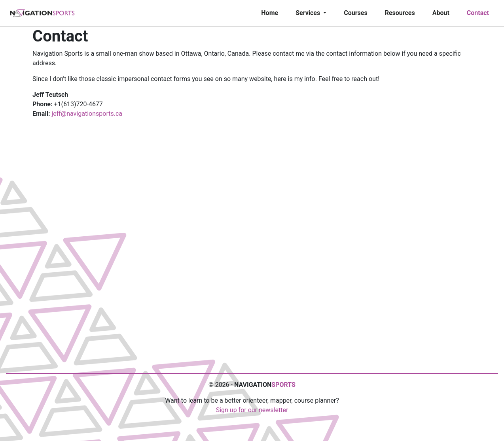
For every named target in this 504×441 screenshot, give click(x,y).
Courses (355, 13)
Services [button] (309, 13)
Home (270, 13)
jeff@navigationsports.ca (87, 114)
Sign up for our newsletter (252, 410)
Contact (478, 13)
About (441, 13)
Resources (400, 13)
